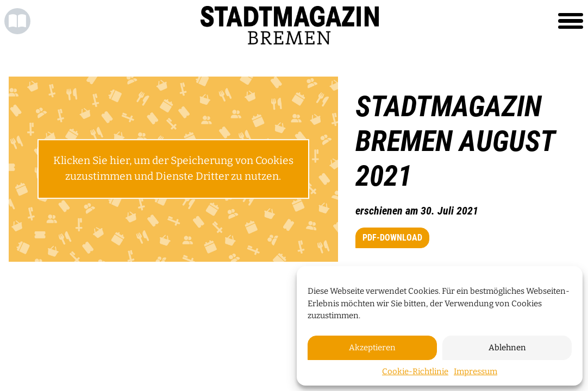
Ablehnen (507, 348)
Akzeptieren (372, 348)
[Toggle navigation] (571, 21)
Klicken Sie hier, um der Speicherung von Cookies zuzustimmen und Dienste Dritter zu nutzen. (173, 169)
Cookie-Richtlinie (415, 371)
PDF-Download (392, 238)
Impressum (476, 371)
